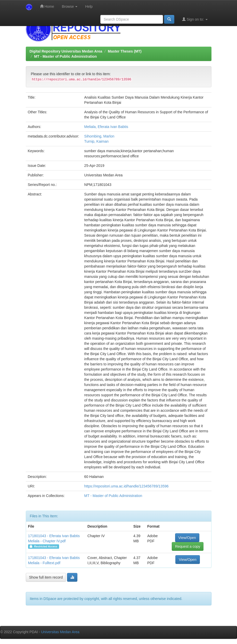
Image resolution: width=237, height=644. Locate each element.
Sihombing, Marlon (99, 136)
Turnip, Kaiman (96, 141)
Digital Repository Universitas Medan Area (66, 51)
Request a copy (188, 546)
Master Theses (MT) (125, 51)
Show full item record (46, 577)
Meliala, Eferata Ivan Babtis (106, 127)
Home (47, 6)
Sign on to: (195, 19)
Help (89, 6)
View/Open (187, 538)
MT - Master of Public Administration (65, 56)
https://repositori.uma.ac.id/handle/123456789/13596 (126, 486)
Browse (70, 6)
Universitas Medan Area (60, 632)
